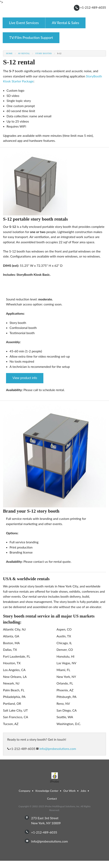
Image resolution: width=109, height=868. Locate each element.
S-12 (59, 53)
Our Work (70, 791)
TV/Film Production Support (31, 38)
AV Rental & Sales (65, 23)
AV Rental (24, 53)
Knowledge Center (47, 791)
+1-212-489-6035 (93, 7)
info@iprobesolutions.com (57, 749)
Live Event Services (24, 23)
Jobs (83, 791)
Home (9, 53)
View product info (25, 378)
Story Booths (44, 53)
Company (24, 791)
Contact (52, 799)
